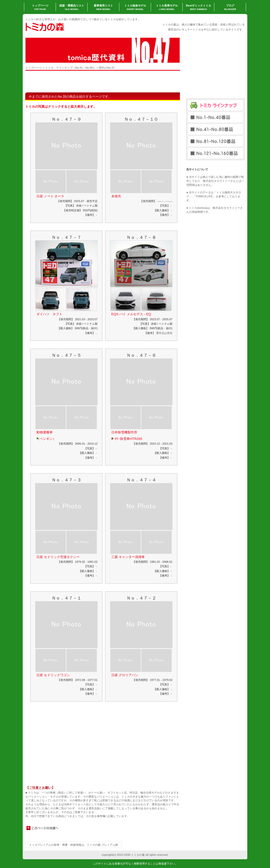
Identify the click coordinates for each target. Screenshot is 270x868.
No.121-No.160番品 (215, 153)
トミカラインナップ (215, 105)
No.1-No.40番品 (215, 117)
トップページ (34, 68)
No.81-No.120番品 (215, 141)
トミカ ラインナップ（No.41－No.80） (70, 68)
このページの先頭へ (43, 828)
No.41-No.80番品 (215, 129)
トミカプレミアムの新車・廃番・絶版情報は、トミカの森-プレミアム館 (74, 845)
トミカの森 (75, 26)
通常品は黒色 (164, 333)
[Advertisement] (84, 82)
